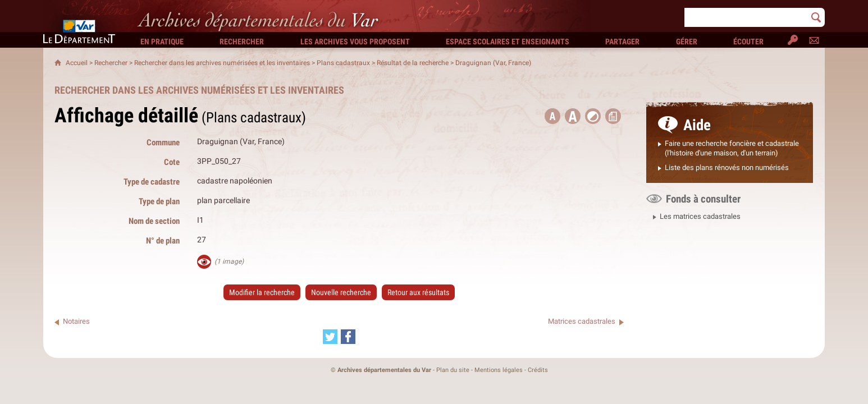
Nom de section (154, 221)
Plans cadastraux (343, 63)
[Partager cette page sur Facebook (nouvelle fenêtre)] (348, 337)
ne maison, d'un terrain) (741, 153)
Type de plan (159, 201)
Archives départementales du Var (384, 370)
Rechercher (111, 63)
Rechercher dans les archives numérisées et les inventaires (222, 63)
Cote (172, 162)
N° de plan (163, 240)
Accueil (77, 63)
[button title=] (552, 116)
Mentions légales (499, 370)
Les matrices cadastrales (700, 216)
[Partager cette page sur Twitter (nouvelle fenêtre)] (330, 337)
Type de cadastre (152, 182)
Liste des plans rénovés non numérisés (727, 167)
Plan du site (453, 370)
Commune (163, 142)
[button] (573, 116)
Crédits (538, 370)
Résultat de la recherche (413, 63)
